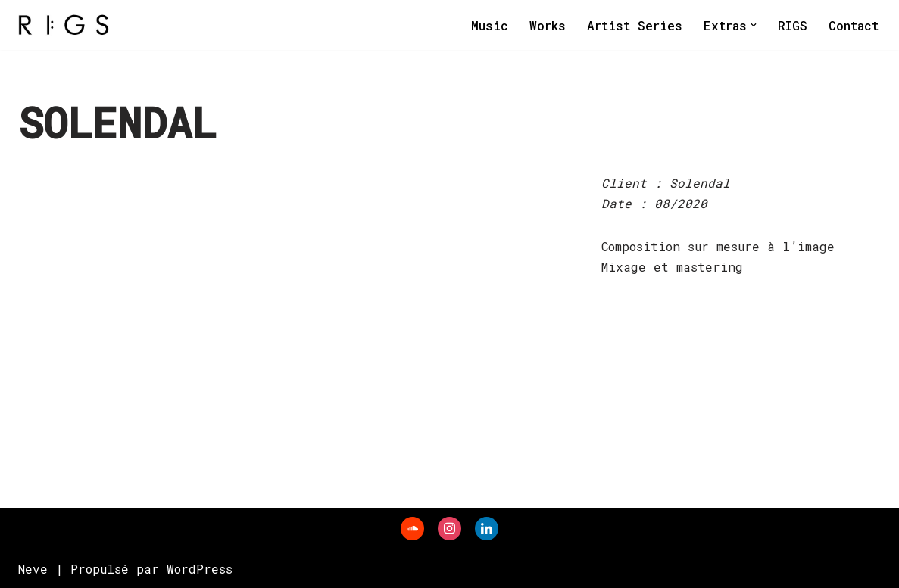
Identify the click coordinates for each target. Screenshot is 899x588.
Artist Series (635, 25)
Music (490, 25)
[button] (754, 25)
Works (548, 25)
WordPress (200, 569)
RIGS (793, 25)
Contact (854, 25)
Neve (33, 569)
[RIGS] (64, 25)
